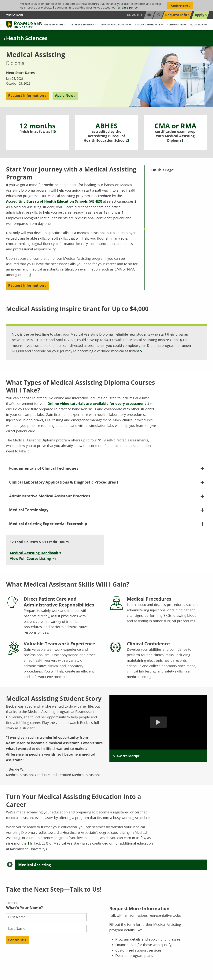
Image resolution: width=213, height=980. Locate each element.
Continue (16, 940)
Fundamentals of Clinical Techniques (44, 468)
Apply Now (64, 96)
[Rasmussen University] (24, 25)
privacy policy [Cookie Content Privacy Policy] (128, 7)
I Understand (179, 6)
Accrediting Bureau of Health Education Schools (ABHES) (54, 201)
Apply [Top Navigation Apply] (200, 15)
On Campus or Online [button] (115, 25)
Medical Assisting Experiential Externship (48, 524)
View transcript (126, 756)
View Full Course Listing (30, 559)
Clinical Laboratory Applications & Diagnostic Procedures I (64, 482)
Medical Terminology (29, 510)
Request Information (26, 96)
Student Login (14, 15)
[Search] (158, 15)
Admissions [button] (198, 25)
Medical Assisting (35, 865)
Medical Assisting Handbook (34, 553)
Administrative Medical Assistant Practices (50, 496)
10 (54, 132)
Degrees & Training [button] (82, 25)
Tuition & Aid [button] (176, 25)
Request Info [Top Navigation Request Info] (176, 15)
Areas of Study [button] (54, 25)
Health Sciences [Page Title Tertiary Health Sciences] (27, 38)
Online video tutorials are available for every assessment (97, 404)
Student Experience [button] (148, 25)
